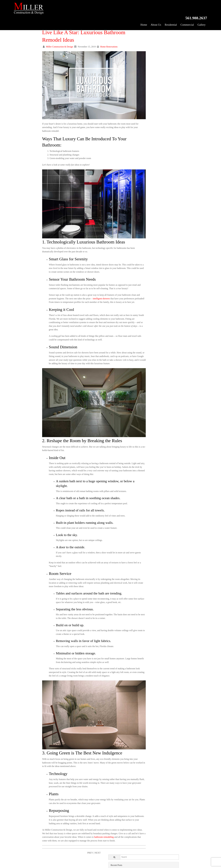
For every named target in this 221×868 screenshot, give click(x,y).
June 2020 (144, 177)
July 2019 (144, 234)
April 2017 (144, 363)
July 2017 (144, 347)
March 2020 (145, 193)
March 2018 (145, 316)
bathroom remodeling (60, 821)
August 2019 (145, 229)
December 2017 (146, 321)
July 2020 (144, 172)
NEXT (91, 837)
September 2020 (146, 162)
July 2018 (144, 296)
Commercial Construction (151, 99)
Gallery (201, 12)
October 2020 (145, 157)
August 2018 (145, 291)
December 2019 (146, 208)
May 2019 (144, 244)
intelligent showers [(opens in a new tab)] (110, 279)
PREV (83, 837)
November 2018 (146, 275)
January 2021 (145, 141)
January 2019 (145, 265)
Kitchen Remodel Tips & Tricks (153, 77)
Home (141, 12)
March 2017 (145, 368)
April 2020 (144, 188)
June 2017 (144, 352)
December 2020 (146, 146)
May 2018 (144, 306)
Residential (169, 12)
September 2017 (146, 337)
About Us (153, 12)
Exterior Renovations (149, 104)
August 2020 (145, 167)
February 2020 (146, 198)
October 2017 (145, 332)
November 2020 (146, 152)
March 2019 (145, 255)
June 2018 (144, 301)
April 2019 (144, 249)
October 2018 (145, 280)
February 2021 (146, 136)
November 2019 (146, 213)
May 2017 (144, 358)
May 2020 (144, 182)
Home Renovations (109, 42)
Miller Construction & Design (59, 42)
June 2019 (144, 239)
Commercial (186, 12)
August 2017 (145, 342)
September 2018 (146, 285)
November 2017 (146, 327)
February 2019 (146, 260)
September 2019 (146, 224)
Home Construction (148, 109)
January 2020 (145, 203)
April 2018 (144, 311)
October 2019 (145, 218)
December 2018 (146, 270)
